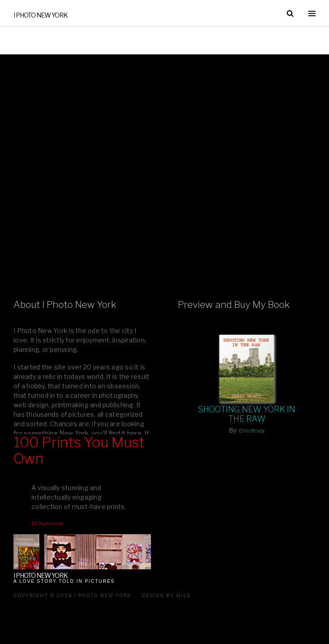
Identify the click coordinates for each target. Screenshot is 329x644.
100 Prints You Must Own (79, 451)
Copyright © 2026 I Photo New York (72, 595)
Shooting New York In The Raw (247, 414)
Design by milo (166, 595)
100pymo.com (47, 523)
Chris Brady (252, 431)
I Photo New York (40, 15)
